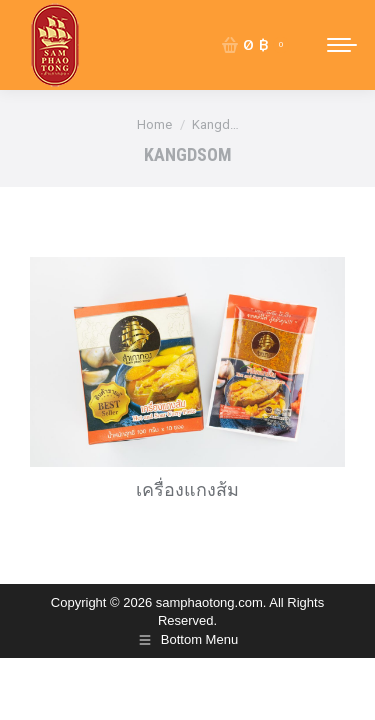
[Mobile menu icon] (342, 45)
